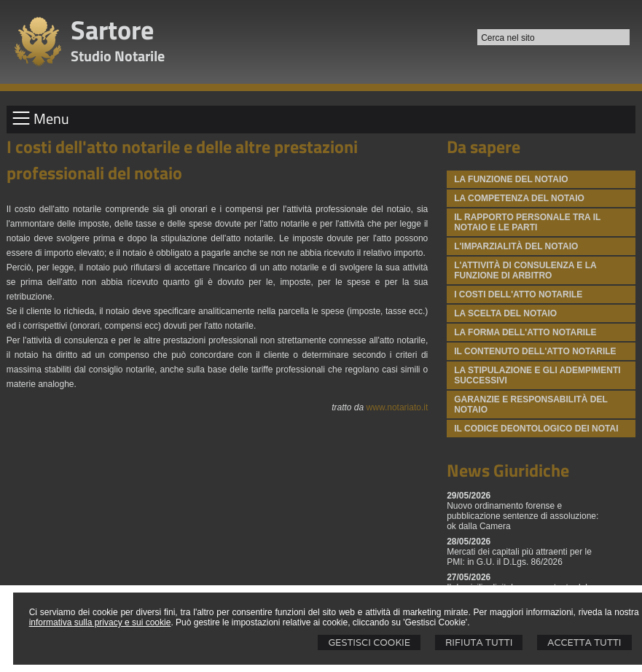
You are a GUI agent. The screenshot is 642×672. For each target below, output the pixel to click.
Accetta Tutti (584, 642)
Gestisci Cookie (369, 642)
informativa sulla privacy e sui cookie (100, 622)
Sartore (112, 30)
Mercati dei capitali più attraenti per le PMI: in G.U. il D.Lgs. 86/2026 (519, 557)
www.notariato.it (398, 407)
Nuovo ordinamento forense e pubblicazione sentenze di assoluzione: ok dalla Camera (522, 516)
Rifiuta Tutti (479, 642)
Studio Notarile (118, 56)
